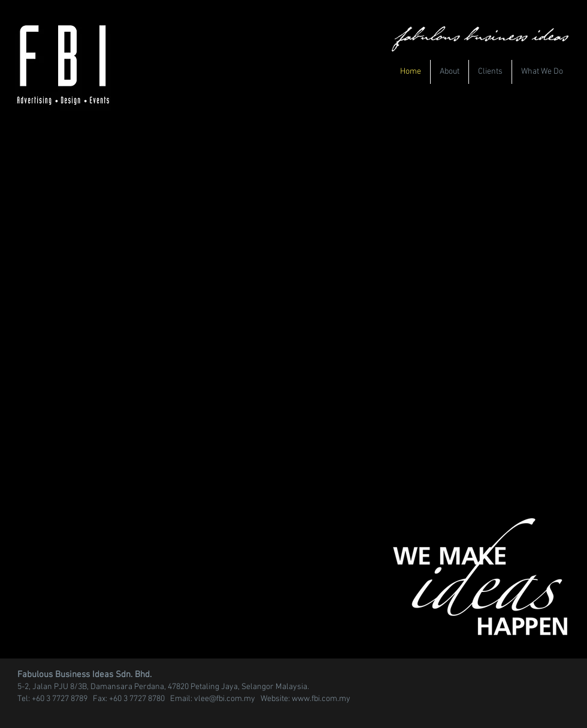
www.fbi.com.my (321, 699)
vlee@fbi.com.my (225, 699)
